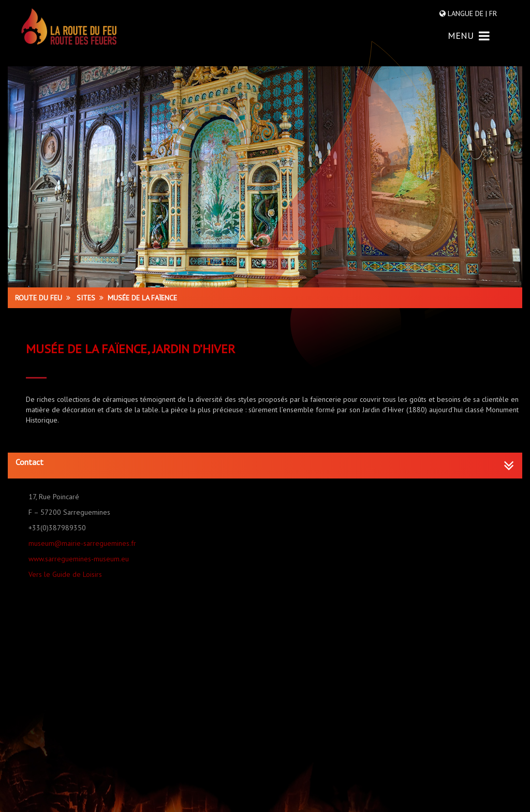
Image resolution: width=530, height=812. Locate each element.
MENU (469, 35)
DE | (481, 13)
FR (492, 13)
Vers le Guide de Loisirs (65, 574)
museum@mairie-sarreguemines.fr (82, 543)
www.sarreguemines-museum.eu (79, 559)
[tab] (265, 466)
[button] (265, 462)
